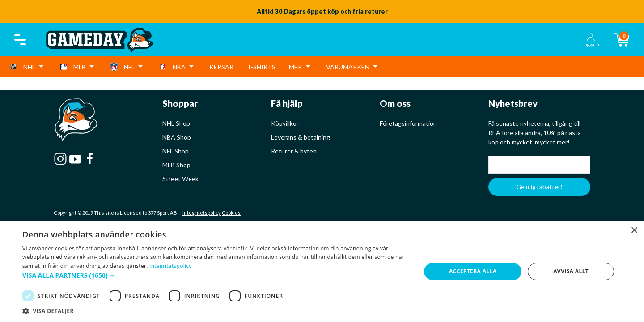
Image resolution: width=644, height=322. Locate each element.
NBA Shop (177, 137)
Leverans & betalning (301, 137)
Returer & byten (294, 151)
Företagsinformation (408, 123)
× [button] (634, 231)
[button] (216, 275)
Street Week (180, 179)
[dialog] (322, 271)
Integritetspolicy (202, 213)
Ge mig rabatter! (539, 187)
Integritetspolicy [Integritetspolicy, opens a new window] (171, 266)
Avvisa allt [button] (571, 271)
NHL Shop (176, 123)
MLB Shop (176, 165)
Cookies (231, 213)
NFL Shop (176, 151)
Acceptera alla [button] (473, 271)
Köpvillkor (285, 123)
